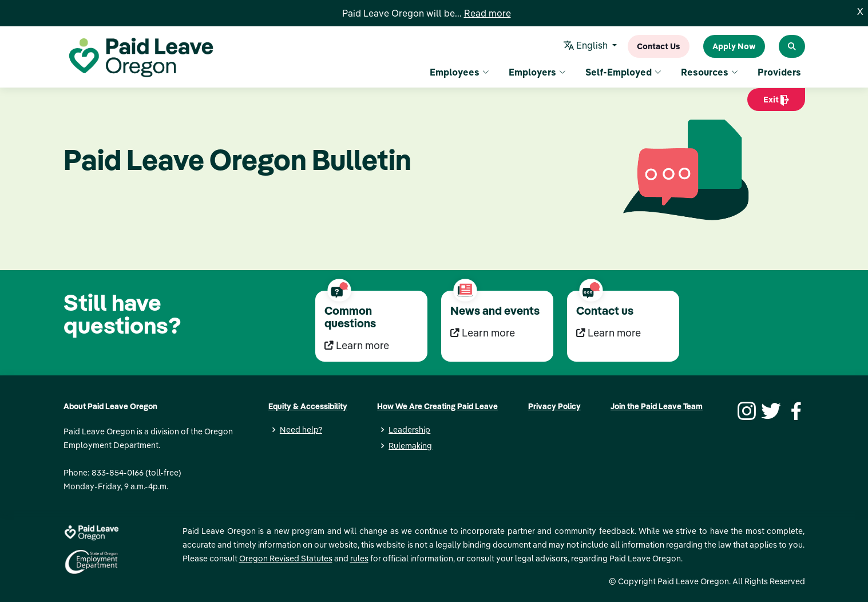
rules (359, 559)
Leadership (409, 430)
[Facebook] (794, 410)
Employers (537, 72)
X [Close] (860, 11)
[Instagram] (745, 410)
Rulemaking (410, 446)
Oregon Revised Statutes (286, 559)
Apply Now (734, 46)
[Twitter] (770, 410)
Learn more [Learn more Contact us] (609, 333)
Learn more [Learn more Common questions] (357, 345)
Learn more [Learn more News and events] (483, 333)
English (587, 46)
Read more (487, 13)
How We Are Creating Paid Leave (437, 406)
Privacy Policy (554, 406)
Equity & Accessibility (308, 406)
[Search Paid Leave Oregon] (792, 46)
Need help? (301, 430)
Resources (710, 72)
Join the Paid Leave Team (657, 406)
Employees (459, 72)
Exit (776, 103)
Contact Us (659, 46)
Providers (779, 72)
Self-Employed (623, 72)
